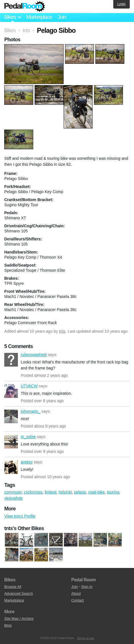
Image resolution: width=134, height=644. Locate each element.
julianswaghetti (11, 360)
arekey (11, 467)
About (76, 593)
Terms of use (86, 638)
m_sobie (11, 442)
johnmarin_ (11, 416)
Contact (78, 600)
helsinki (65, 492)
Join (62, 17)
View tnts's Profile (20, 516)
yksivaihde (13, 498)
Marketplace (39, 17)
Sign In (87, 587)
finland (50, 492)
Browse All (13, 587)
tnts (62, 331)
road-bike (97, 492)
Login (121, 4)
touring (113, 492)
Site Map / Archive (19, 619)
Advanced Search (19, 593)
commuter (13, 492)
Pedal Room (25, 7)
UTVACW (11, 391)
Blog (8, 625)
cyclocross (33, 492)
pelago (80, 492)
